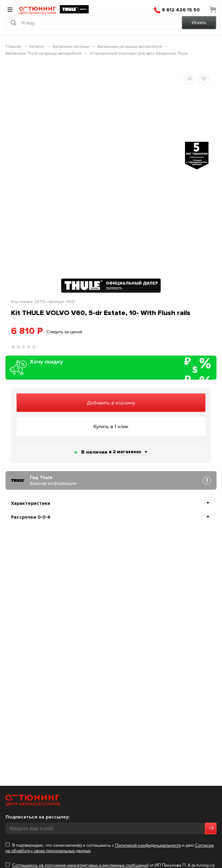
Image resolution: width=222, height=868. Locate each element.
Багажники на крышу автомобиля (130, 47)
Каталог (37, 47)
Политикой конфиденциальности (148, 845)
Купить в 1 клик (111, 426)
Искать (199, 23)
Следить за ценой (64, 332)
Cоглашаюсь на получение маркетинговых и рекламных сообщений (80, 865)
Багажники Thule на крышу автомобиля (43, 53)
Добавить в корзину (111, 403)
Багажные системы (71, 47)
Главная (13, 47)
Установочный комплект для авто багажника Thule (139, 53)
